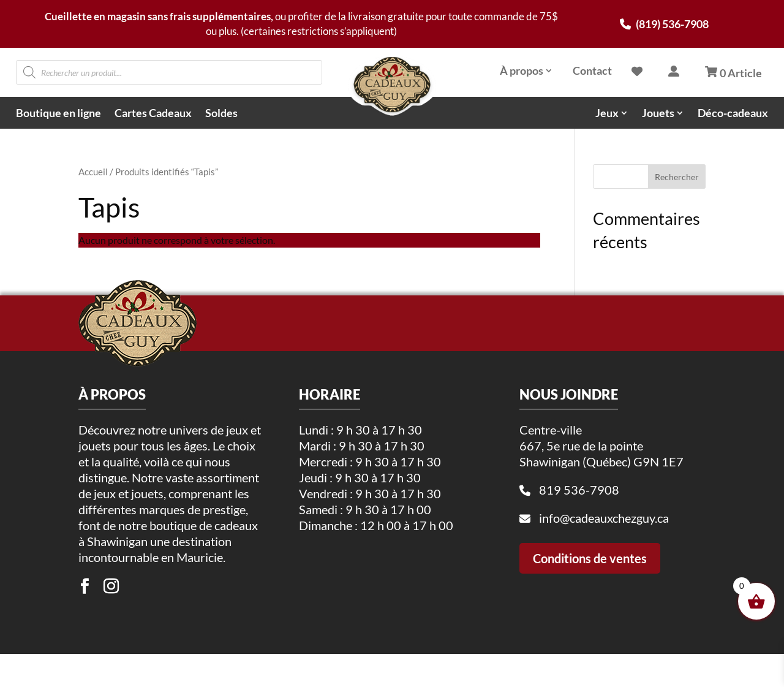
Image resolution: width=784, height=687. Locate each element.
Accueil (93, 172)
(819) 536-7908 (664, 24)
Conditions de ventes (590, 605)
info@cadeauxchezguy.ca (604, 565)
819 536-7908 (579, 537)
